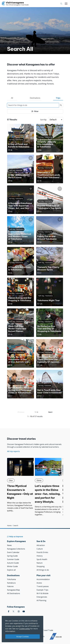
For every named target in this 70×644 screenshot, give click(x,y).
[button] (31, 127)
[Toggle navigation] (66, 4)
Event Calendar (13, 552)
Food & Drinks (42, 552)
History (40, 556)
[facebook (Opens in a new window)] (9, 611)
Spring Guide (12, 556)
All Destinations (14, 593)
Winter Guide (12, 566)
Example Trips (42, 590)
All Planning (41, 600)
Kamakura (11, 583)
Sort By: (43, 120)
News (9, 545)
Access (39, 583)
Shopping (41, 566)
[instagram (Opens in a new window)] (19, 611)
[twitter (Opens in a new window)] (13, 611)
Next (51, 412)
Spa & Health (42, 559)
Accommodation (43, 579)
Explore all (11, 570)
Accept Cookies (23, 637)
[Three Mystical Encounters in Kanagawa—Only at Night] (20, 485)
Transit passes (43, 586)
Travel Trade (48, 630)
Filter (35, 111)
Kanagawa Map (13, 590)
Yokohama (11, 579)
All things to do (43, 570)
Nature (40, 563)
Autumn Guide (13, 563)
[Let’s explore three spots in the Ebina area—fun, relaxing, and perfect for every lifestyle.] (48, 487)
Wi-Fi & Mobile (42, 593)
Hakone (10, 586)
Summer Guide (13, 559)
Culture (40, 549)
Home (9, 525)
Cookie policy (25, 629)
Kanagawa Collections (16, 549)
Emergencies (42, 597)
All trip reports (13, 451)
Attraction (41, 545)
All (12, 98)
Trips (58, 98)
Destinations (35, 98)
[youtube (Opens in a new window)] (24, 611)
